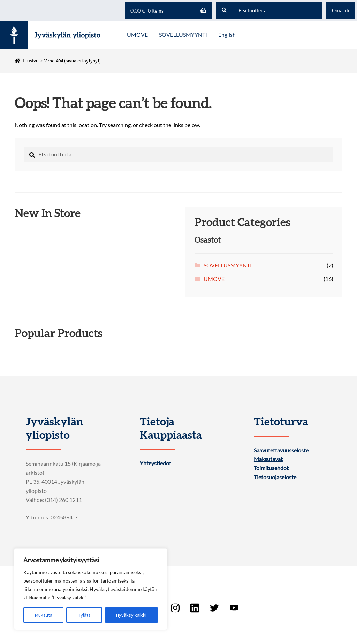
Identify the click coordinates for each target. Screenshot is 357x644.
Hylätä (84, 615)
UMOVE (214, 279)
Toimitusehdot (271, 468)
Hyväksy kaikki (131, 615)
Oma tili (341, 10)
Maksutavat (268, 459)
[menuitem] (227, 35)
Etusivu (31, 61)
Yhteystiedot (155, 463)
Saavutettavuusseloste (281, 450)
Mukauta (44, 615)
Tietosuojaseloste (275, 477)
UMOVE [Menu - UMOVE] (137, 34)
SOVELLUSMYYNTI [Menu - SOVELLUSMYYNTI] (183, 34)
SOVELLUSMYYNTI (228, 265)
